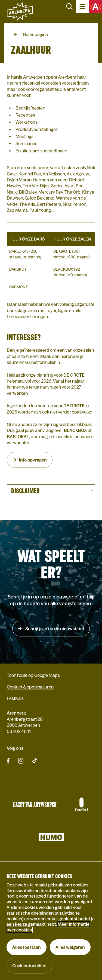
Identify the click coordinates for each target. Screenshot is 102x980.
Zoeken (69, 7)
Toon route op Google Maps (33, 675)
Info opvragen (33, 460)
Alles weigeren (70, 947)
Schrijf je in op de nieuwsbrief (54, 629)
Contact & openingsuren (30, 687)
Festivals (15, 698)
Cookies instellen (29, 966)
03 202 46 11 (19, 731)
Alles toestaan (27, 947)
